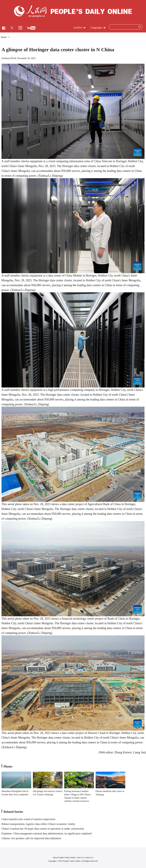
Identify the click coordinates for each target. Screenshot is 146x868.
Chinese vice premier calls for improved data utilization (31, 838)
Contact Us (89, 858)
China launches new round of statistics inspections (28, 819)
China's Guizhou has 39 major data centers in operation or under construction (43, 829)
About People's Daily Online (64, 858)
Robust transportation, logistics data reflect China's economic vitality (38, 824)
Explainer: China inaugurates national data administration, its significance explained (47, 833)
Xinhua (6, 58)
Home (4, 37)
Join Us (80, 858)
